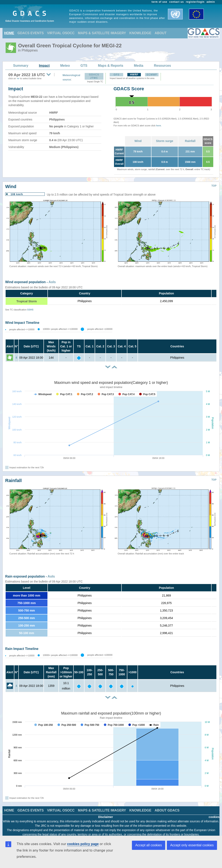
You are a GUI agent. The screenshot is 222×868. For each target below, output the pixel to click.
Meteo (65, 66)
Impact (44, 66)
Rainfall (190, 141)
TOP (214, 186)
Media (138, 66)
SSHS (30, 310)
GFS (117, 75)
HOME (9, 33)
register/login (195, 2)
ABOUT (161, 33)
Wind (138, 141)
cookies (214, 817)
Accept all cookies (149, 845)
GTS (84, 66)
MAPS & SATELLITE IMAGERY (102, 33)
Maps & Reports (111, 66)
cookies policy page (83, 844)
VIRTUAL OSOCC (61, 33)
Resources (162, 66)
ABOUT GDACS (167, 810)
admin (211, 2)
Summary (21, 66)
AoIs (52, 282)
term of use (159, 2)
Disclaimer (106, 817)
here (158, 126)
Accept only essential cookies (192, 845)
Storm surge (165, 141)
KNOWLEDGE (140, 33)
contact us (177, 2)
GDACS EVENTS (31, 33)
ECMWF (152, 75)
